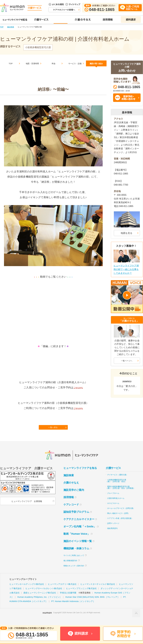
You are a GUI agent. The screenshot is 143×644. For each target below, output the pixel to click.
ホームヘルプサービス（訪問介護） (121, 515)
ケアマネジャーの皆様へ (64, 10)
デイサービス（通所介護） (118, 481)
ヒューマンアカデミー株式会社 (62, 590)
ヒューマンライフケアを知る (80, 474)
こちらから (78, 391)
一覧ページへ (127, 361)
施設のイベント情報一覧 (78, 547)
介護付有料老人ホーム (116, 505)
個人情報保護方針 (70, 567)
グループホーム (113, 500)
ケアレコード (71, 511)
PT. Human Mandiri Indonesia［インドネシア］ (73, 608)
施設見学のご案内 (74, 496)
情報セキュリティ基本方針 (74, 572)
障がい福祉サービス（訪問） (118, 520)
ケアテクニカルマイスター (79, 525)
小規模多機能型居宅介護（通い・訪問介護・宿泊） (116, 487)
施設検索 (11, 27)
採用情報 (69, 504)
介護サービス (113, 474)
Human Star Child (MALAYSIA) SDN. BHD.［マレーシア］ (92, 603)
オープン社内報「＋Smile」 (80, 533)
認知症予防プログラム (76, 518)
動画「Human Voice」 (77, 540)
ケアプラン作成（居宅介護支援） (120, 525)
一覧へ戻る (54, 433)
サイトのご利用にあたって (74, 562)
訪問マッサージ (113, 530)
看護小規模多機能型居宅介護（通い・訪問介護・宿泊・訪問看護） (120, 494)
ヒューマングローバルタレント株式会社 (44, 595)
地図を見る (127, 233)
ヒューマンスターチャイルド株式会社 (98, 590)
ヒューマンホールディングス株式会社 (27, 590)
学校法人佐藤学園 (68, 599)
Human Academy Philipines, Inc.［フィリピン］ (39, 603)
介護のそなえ (71, 489)
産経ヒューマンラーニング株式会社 (40, 599)
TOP (2, 27)
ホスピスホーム (113, 510)
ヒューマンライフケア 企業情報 (26, 508)
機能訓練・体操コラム (76, 555)
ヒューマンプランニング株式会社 (81, 595)
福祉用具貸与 (112, 535)
